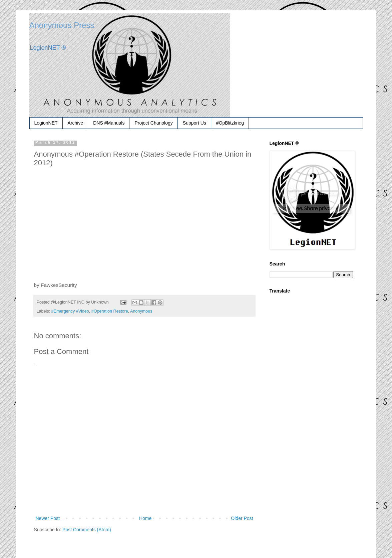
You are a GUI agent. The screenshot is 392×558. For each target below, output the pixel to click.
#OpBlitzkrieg (230, 123)
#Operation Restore (110, 311)
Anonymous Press (62, 25)
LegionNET (46, 123)
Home (145, 518)
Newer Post (48, 518)
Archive (76, 123)
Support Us (194, 123)
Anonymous (141, 311)
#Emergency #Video (70, 311)
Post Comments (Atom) (87, 530)
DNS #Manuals (109, 123)
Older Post (242, 518)
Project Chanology (153, 123)
